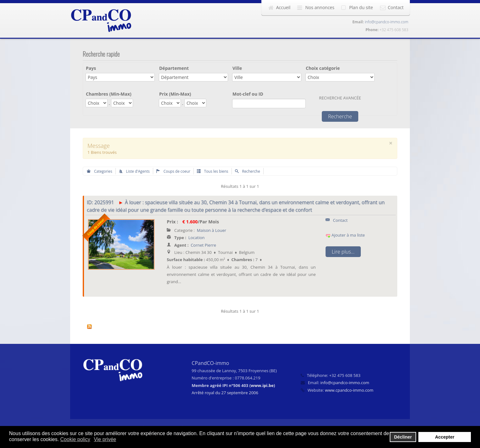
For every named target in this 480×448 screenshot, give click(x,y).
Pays (91, 68)
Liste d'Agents (134, 171)
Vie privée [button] (105, 439)
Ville (237, 68)
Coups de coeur (173, 171)
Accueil (283, 7)
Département (174, 68)
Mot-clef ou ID (248, 94)
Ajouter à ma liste (345, 235)
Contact (396, 7)
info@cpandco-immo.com (387, 22)
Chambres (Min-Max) (109, 94)
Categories (100, 171)
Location (197, 238)
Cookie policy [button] (75, 439)
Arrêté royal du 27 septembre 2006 (225, 393)
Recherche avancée (340, 98)
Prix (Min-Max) (175, 94)
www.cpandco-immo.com (349, 390)
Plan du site (361, 7)
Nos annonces (320, 7)
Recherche (248, 171)
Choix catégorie (323, 68)
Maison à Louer (212, 230)
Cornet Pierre (203, 245)
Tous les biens (213, 171)
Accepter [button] (445, 437)
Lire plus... (343, 252)
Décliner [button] (403, 437)
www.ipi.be (262, 385)
